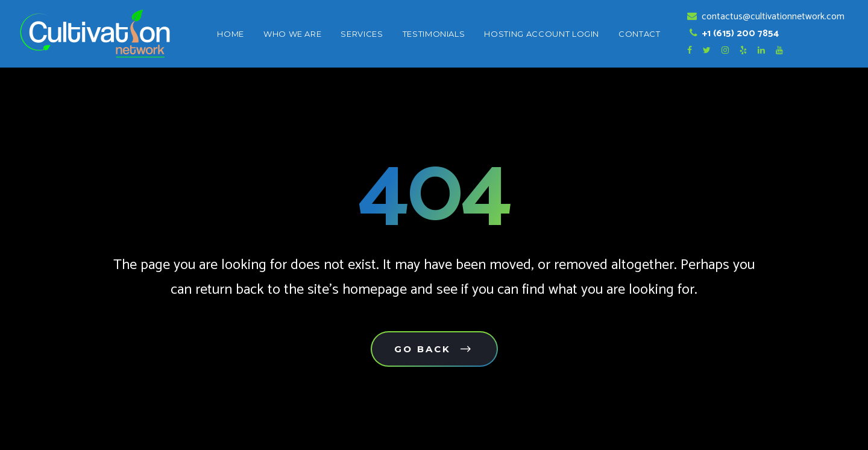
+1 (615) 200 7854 (739, 33)
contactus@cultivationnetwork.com (772, 17)
